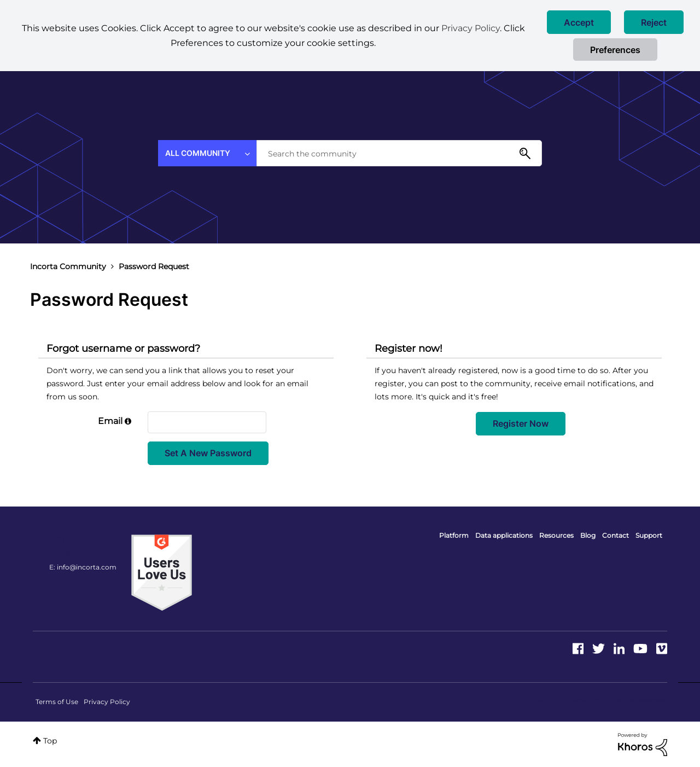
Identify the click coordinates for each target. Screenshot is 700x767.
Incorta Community (68, 266)
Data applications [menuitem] (504, 535)
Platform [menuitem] (454, 535)
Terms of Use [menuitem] (57, 702)
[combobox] (399, 153)
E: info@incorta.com (83, 567)
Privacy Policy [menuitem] (107, 702)
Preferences (615, 50)
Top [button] (50, 741)
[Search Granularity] (207, 153)
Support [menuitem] (649, 535)
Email (110, 421)
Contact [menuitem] (616, 535)
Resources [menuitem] (556, 535)
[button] (579, 22)
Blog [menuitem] (588, 535)
